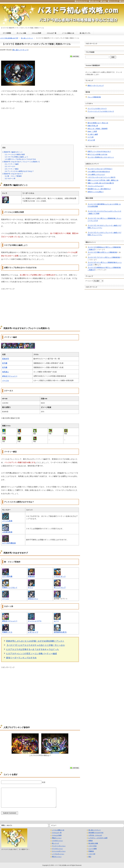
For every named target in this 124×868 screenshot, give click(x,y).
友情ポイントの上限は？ (96, 192)
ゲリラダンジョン (57, 849)
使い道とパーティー (20, 50)
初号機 (5, 363)
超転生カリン (33, 599)
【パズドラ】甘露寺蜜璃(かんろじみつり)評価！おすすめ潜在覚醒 (104, 205)
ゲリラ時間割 (7, 33)
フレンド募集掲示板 (94, 97)
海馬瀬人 (6, 372)
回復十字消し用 (93, 126)
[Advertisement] (40, 125)
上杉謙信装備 (7, 532)
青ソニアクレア (60, 587)
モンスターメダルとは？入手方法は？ (100, 169)
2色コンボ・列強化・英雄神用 (98, 129)
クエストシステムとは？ (96, 186)
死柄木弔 (6, 359)
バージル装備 (7, 521)
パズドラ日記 (93, 846)
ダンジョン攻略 (21, 33)
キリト (30, 587)
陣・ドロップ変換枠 (13, 176)
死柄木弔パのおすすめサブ (13, 174)
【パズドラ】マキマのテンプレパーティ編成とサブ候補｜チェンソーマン (104, 227)
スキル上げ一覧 (52, 33)
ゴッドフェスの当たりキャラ (97, 109)
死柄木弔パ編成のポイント (13, 152)
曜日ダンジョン (57, 857)
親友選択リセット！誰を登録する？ (99, 189)
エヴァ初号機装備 (9, 543)
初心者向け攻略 (93, 843)
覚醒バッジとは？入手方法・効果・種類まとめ (103, 180)
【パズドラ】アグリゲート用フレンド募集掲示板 (104, 257)
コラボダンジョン (57, 841)
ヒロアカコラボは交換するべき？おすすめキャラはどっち (32, 649)
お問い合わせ (95, 1)
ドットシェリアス (35, 621)
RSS (123, 1)
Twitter (104, 1)
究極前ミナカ (7, 632)
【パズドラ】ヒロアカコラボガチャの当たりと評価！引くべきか (36, 645)
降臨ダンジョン (57, 838)
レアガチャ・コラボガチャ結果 (98, 838)
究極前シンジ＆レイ (10, 587)
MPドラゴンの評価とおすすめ (98, 154)
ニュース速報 (93, 849)
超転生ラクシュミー (10, 376)
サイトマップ (114, 1)
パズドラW (92, 854)
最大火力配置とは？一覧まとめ (98, 123)
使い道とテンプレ (85, 33)
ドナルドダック (60, 576)
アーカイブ (89, 281)
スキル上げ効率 (36, 33)
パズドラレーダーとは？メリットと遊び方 (102, 177)
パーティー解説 (12, 169)
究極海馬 (31, 576)
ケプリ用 (91, 137)
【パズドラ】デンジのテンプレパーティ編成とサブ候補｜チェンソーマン (104, 234)
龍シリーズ (55, 843)
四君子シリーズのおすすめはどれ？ (99, 151)
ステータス (10, 166)
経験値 (91, 841)
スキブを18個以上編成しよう (16, 157)
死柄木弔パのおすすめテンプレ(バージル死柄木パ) (21, 162)
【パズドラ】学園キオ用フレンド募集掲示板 (102, 252)
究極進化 (91, 851)
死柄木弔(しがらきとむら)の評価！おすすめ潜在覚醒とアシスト (35, 641)
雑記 (90, 857)
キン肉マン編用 (93, 134)
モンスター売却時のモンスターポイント (101, 157)
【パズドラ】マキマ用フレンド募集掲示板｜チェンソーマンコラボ (104, 219)
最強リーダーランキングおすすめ (21, 658)
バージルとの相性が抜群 (15, 154)
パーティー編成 (12, 164)
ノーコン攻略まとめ (68, 33)
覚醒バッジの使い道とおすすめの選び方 (101, 183)
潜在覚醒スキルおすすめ (96, 833)
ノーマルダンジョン (58, 854)
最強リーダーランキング (96, 86)
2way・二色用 (92, 131)
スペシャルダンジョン (59, 851)
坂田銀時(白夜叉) (60, 632)
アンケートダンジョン (59, 846)
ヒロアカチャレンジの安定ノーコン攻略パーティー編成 (31, 654)
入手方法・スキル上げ (95, 835)
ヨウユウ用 (91, 140)
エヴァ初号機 (7, 576)
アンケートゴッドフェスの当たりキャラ (101, 111)
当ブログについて (82, 1)
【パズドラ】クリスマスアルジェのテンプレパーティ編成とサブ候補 (104, 212)
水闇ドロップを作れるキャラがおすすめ (20, 159)
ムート (56, 621)
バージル (6, 380)
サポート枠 (10, 178)
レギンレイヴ (33, 632)
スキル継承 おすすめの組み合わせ (99, 172)
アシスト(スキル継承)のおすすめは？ (19, 171)
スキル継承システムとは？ (96, 174)
